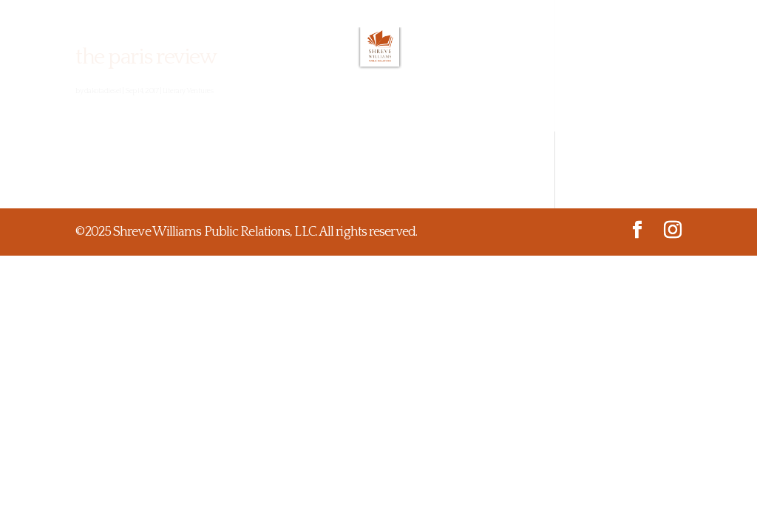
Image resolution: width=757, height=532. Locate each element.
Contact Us (592, 109)
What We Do (249, 109)
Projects (446, 109)
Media (516, 109)
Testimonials (352, 109)
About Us (158, 109)
